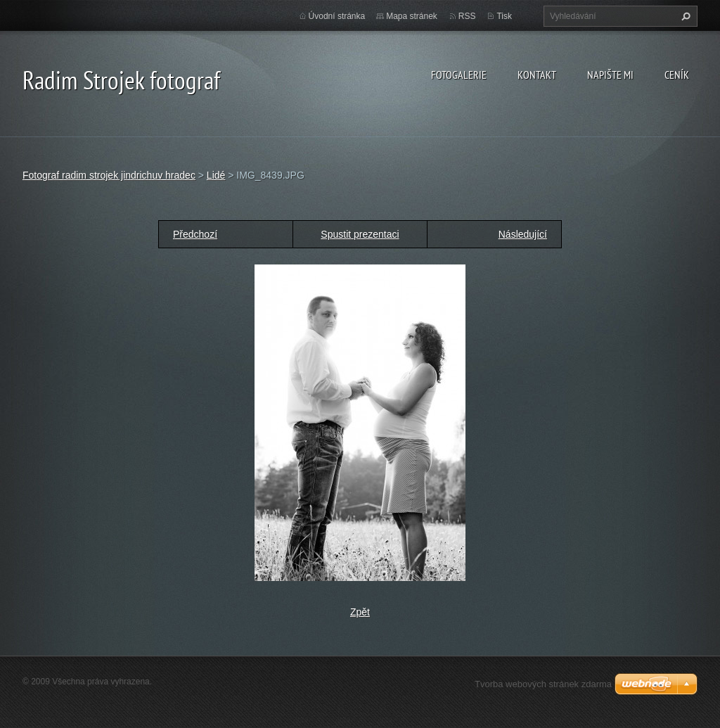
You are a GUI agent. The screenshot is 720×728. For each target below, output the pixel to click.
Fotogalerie (459, 75)
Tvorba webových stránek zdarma (543, 684)
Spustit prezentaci (360, 234)
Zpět (360, 612)
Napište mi (610, 75)
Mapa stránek (412, 16)
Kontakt (537, 75)
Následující (523, 234)
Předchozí (195, 234)
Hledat (684, 16)
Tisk (504, 16)
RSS (467, 16)
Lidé (216, 175)
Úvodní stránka (337, 16)
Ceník (677, 75)
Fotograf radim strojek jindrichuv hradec (109, 175)
